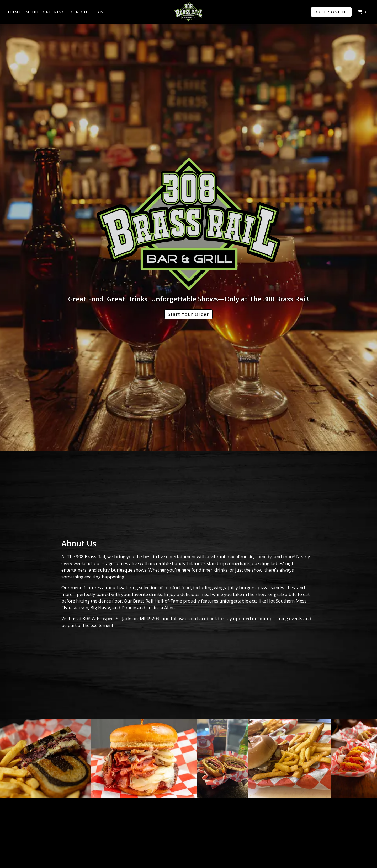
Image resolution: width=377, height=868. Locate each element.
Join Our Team (87, 12)
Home (15, 12)
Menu (32, 12)
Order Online (331, 12)
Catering (54, 12)
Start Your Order (188, 314)
